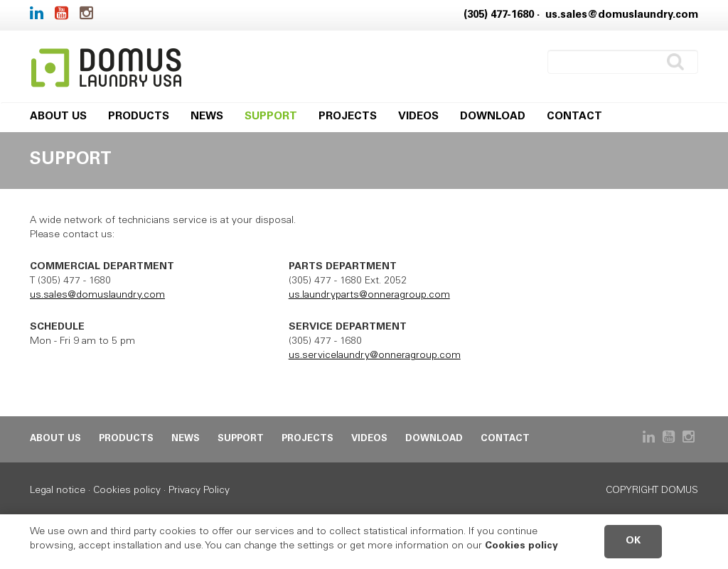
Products (139, 117)
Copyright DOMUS (652, 491)
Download (493, 117)
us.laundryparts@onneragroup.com (369, 296)
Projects (348, 117)
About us (58, 117)
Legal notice (58, 491)
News (207, 117)
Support (271, 117)
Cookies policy (127, 491)
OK (633, 541)
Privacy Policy (199, 491)
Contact (574, 117)
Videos (418, 117)
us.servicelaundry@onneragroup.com (375, 356)
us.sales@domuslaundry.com (622, 15)
